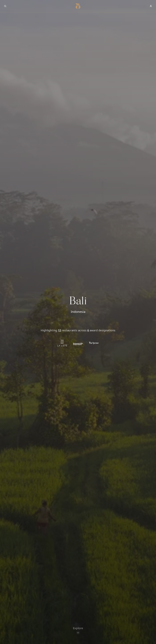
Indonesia (78, 312)
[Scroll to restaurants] (78, 631)
